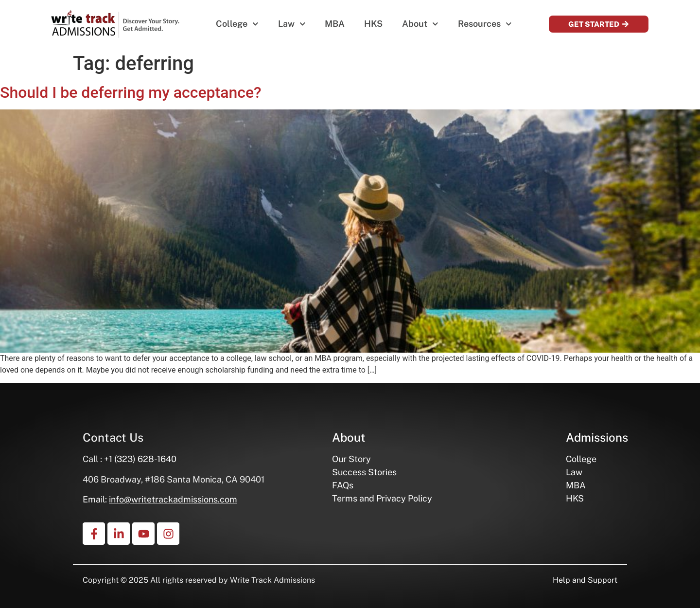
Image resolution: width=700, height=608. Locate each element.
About (420, 24)
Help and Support (585, 580)
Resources (485, 24)
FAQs (343, 485)
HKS (373, 24)
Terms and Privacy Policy (382, 498)
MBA (335, 24)
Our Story (351, 459)
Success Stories (364, 472)
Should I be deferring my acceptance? (131, 92)
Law (292, 24)
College (237, 24)
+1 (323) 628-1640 (140, 459)
